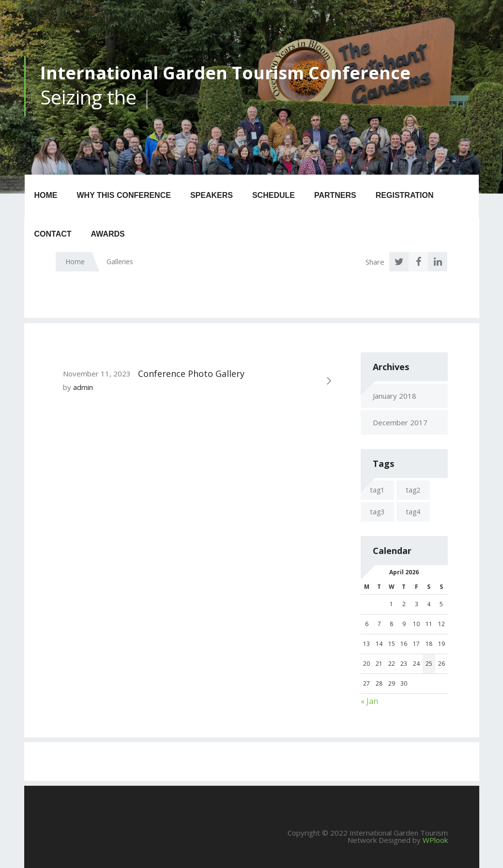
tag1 (377, 490)
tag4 (413, 512)
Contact (53, 234)
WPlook (435, 840)
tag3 (377, 512)
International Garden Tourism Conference (225, 73)
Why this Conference (124, 195)
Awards (108, 234)
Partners (335, 195)
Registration (405, 195)
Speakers (212, 195)
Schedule (274, 195)
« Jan (369, 701)
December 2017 (400, 422)
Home (46, 195)
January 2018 (395, 396)
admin (83, 387)
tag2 (413, 490)
